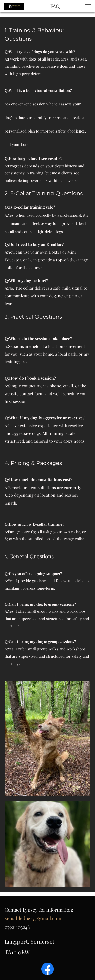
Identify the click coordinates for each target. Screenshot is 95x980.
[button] (88, 6)
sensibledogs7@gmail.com (33, 918)
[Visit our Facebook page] (48, 969)
